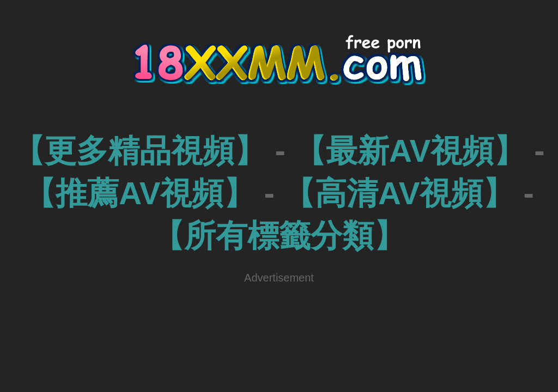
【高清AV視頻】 (399, 193)
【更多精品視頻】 (139, 151)
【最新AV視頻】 (410, 151)
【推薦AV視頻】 (139, 193)
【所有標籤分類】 (279, 235)
